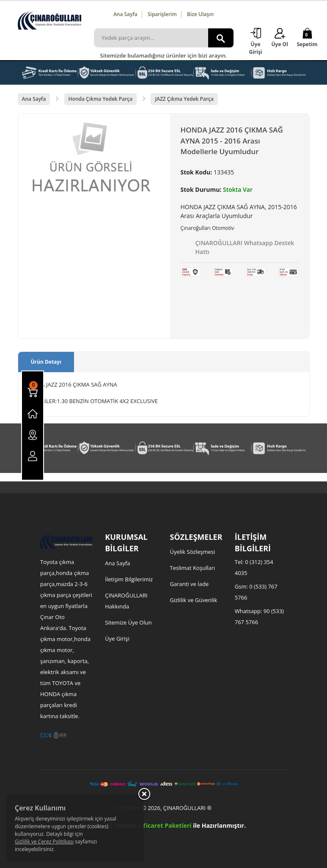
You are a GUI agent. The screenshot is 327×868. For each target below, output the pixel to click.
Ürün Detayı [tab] (46, 362)
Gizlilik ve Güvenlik (194, 600)
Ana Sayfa (125, 14)
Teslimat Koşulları (193, 568)
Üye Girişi (117, 639)
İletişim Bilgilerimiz (129, 579)
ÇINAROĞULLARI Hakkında (126, 601)
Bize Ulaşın (200, 14)
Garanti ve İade (190, 584)
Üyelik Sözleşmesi (193, 552)
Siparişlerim (162, 14)
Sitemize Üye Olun (128, 622)
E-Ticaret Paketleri (164, 825)
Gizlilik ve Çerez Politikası (44, 842)
